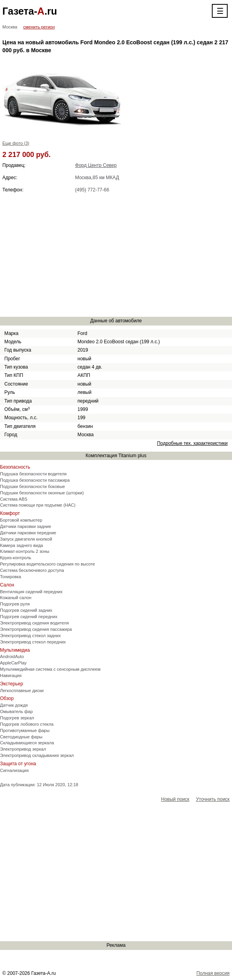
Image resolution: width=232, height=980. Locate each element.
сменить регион (39, 27)
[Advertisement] (116, 255)
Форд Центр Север (96, 165)
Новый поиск (175, 799)
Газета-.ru (30, 11)
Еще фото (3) (16, 143)
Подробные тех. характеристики (192, 443)
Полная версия (213, 973)
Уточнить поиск (213, 799)
